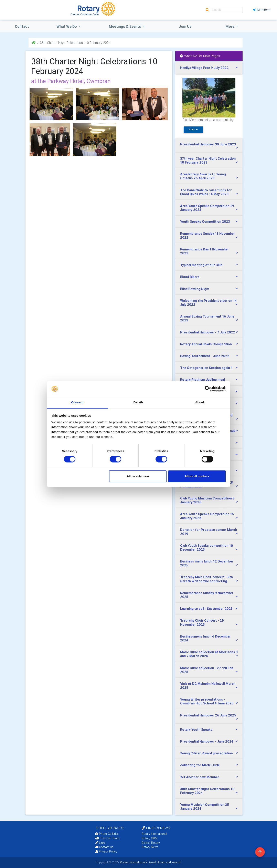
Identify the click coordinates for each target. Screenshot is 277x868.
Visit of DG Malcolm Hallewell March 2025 (208, 686)
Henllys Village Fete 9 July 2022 (204, 68)
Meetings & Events (125, 26)
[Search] (226, 10)
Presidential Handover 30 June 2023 (208, 144)
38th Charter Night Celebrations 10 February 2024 (207, 791)
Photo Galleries (107, 834)
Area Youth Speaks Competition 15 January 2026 (207, 516)
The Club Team (107, 838)
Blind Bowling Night (195, 289)
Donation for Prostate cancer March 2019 (209, 532)
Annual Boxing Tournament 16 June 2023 (207, 318)
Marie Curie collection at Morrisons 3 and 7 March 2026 (209, 654)
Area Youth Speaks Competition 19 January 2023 (207, 208)
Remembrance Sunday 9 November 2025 (207, 595)
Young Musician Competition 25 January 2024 (205, 807)
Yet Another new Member (200, 777)
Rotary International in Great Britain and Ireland (150, 862)
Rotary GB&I (150, 838)
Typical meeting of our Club (201, 265)
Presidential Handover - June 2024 (207, 741)
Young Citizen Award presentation (206, 753)
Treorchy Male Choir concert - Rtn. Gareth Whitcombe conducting (207, 579)
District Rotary (151, 843)
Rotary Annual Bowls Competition (206, 344)
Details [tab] (139, 402)
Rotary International (154, 834)
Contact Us (104, 847)
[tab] (209, 68)
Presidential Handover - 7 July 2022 (208, 332)
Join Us (185, 26)
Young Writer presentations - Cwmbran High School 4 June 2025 (207, 701)
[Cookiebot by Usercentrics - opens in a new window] (208, 389)
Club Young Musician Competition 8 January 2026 (207, 500)
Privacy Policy (106, 851)
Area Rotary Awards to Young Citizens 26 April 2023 (203, 176)
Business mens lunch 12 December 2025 (207, 563)
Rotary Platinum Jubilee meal (203, 380)
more (193, 130)
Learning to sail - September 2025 (206, 609)
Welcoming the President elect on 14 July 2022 (208, 303)
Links (100, 843)
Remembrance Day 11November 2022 (205, 251)
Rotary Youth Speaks (196, 730)
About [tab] (200, 402)
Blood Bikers (190, 277)
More (230, 26)
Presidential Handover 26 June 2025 (208, 715)
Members (262, 10)
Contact (22, 26)
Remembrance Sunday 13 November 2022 (208, 235)
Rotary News (150, 847)
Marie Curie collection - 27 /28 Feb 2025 (207, 670)
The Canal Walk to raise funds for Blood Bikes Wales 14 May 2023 (206, 192)
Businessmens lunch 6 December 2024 (205, 638)
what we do (67, 26)
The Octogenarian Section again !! (206, 368)
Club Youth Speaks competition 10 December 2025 (207, 547)
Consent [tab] (77, 402)
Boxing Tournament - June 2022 (205, 356)
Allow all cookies (197, 476)
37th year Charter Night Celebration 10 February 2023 (208, 160)
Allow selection (138, 476)
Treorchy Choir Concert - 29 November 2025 (202, 622)
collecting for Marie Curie (200, 765)
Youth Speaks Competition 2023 (205, 221)
